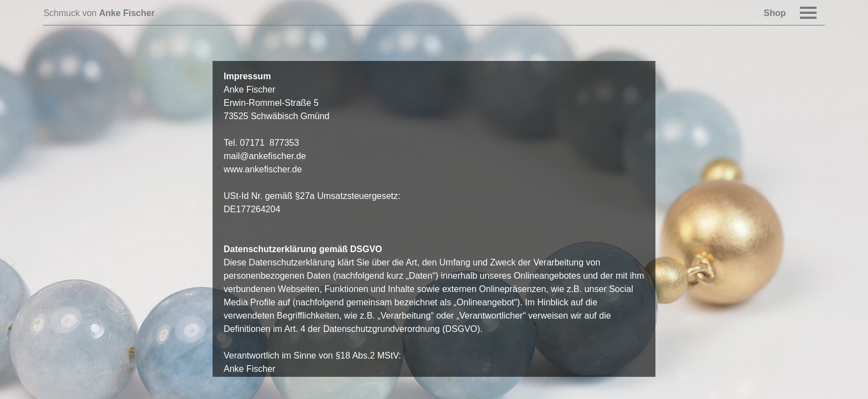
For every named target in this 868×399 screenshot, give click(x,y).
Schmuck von (99, 13)
